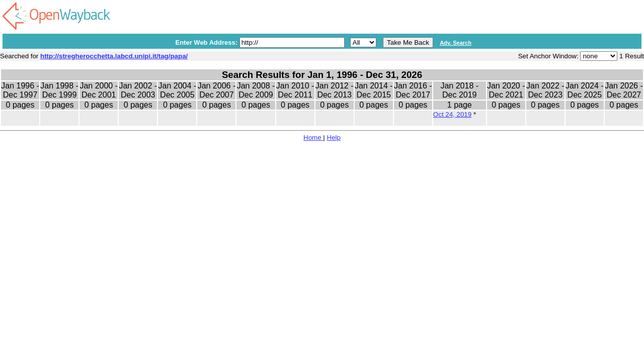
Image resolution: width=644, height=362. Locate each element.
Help (334, 138)
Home (313, 138)
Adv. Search (456, 43)
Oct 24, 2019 (452, 114)
